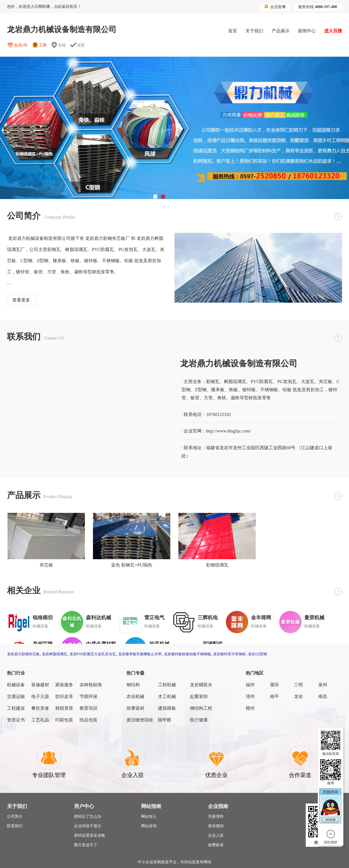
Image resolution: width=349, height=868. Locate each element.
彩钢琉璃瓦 (217, 565)
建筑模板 (167, 708)
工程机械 (167, 685)
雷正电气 (154, 618)
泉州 (323, 685)
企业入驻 (216, 835)
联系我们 (15, 826)
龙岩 (298, 696)
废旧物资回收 (140, 720)
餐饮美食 (40, 708)
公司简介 (15, 816)
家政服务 (64, 685)
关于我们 (254, 31)
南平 (274, 696)
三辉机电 (208, 618)
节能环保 (89, 696)
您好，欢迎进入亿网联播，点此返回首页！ (44, 7)
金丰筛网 (261, 618)
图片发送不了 (86, 845)
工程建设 (16, 708)
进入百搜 (333, 31)
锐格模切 (43, 618)
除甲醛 (165, 720)
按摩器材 (135, 708)
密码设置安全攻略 (90, 835)
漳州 (250, 696)
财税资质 (64, 708)
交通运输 (16, 696)
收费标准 (216, 845)
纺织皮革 (64, 696)
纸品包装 (89, 720)
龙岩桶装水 (201, 685)
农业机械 (135, 696)
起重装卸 (199, 696)
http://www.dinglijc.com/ (229, 431)
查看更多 (21, 300)
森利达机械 (99, 618)
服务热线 (318, 7)
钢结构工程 (201, 708)
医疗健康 (199, 720)
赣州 (250, 708)
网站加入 (149, 816)
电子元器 (40, 696)
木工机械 (167, 696)
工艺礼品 (40, 720)
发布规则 (216, 826)
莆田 (274, 685)
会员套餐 (275, 7)
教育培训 (89, 708)
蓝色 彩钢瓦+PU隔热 (132, 565)
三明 (298, 685)
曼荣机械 (314, 618)
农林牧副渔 (91, 685)
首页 (233, 31)
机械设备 (16, 685)
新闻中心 (307, 31)
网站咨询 (149, 826)
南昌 (323, 696)
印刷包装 (64, 720)
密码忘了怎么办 (88, 816)
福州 (250, 685)
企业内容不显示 (88, 826)
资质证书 (16, 720)
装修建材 (40, 685)
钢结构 (133, 685)
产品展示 (281, 31)
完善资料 (216, 816)
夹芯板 (46, 565)
